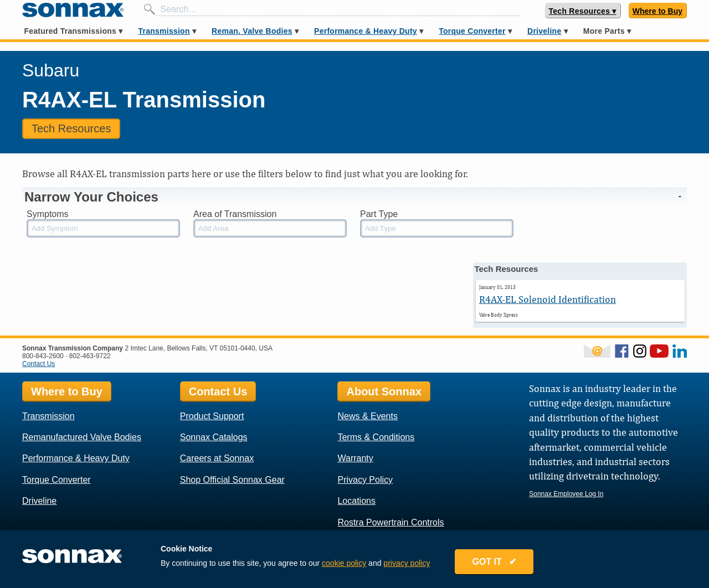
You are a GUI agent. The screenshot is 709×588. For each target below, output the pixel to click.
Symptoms (48, 214)
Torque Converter (472, 31)
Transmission (164, 31)
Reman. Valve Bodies (252, 31)
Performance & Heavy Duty (366, 31)
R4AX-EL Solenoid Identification (548, 299)
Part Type (379, 214)
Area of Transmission (235, 214)
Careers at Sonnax (217, 458)
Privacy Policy (365, 480)
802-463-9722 (90, 356)
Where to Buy (657, 11)
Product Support (212, 416)
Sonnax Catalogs (214, 437)
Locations (356, 501)
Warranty (355, 458)
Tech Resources (71, 128)
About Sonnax (384, 391)
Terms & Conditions (376, 437)
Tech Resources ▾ (583, 11)
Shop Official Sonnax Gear (232, 480)
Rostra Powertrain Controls (391, 522)
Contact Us (38, 364)
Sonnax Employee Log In (566, 494)
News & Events (367, 416)
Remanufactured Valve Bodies (82, 437)
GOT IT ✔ (494, 562)
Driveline (544, 31)
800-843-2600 (43, 356)
